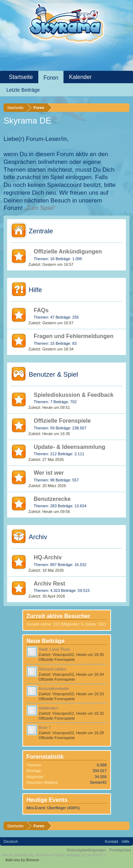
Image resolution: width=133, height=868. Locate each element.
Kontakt (112, 841)
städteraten (48, 708)
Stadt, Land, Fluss (54, 649)
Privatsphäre (120, 850)
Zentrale (41, 231)
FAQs (41, 310)
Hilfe (35, 290)
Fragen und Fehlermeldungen (74, 336)
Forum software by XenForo (28, 855)
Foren (51, 78)
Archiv (38, 537)
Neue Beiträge (46, 641)
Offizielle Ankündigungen (68, 252)
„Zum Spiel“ (40, 208)
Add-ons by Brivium (22, 860)
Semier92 (98, 782)
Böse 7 (45, 727)
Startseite (21, 77)
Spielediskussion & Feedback (74, 395)
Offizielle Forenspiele (62, 421)
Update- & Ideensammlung (70, 447)
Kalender (80, 77)
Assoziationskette (54, 689)
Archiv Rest (49, 584)
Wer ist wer (49, 473)
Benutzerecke (52, 499)
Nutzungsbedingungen (86, 850)
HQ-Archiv (48, 557)
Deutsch (11, 841)
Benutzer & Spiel (53, 374)
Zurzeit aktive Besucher (59, 616)
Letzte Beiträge (23, 90)
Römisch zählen (52, 669)
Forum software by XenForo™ (80, 855)
